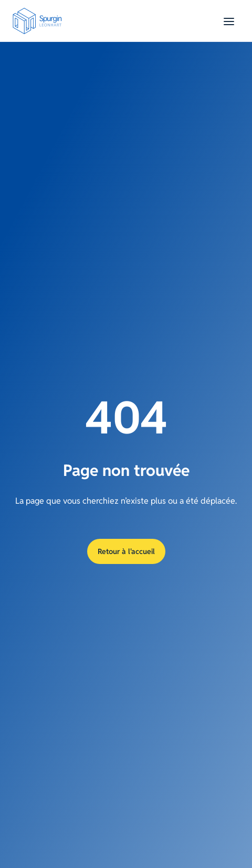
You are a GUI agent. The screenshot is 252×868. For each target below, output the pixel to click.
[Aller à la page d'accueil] (40, 21)
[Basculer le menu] (229, 21)
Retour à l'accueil (126, 551)
